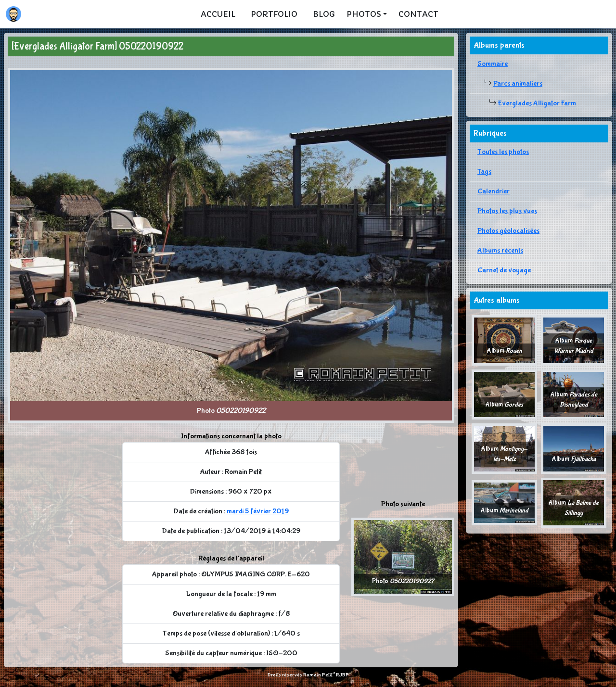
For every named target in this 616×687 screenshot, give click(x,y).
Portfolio (274, 14)
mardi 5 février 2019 (258, 511)
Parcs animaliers (518, 83)
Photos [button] (364, 14)
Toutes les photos (503, 152)
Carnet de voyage (504, 270)
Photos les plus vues (507, 211)
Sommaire (493, 64)
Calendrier (494, 191)
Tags (484, 172)
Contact (418, 14)
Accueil (218, 14)
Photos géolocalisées (508, 231)
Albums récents (500, 250)
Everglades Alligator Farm (537, 103)
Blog (324, 14)
